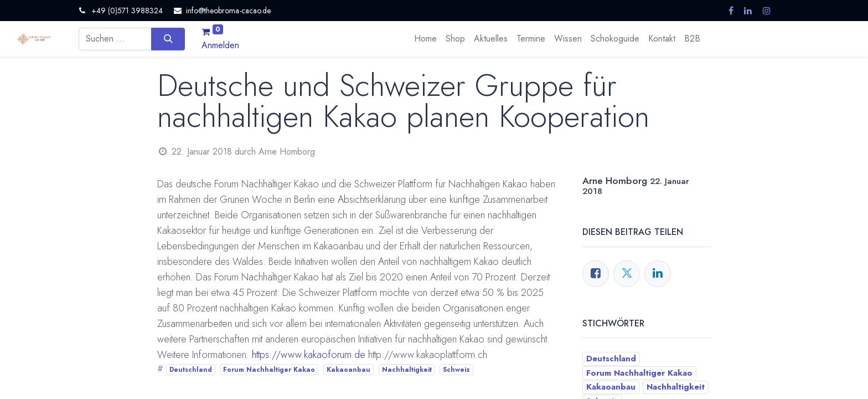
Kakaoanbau (348, 370)
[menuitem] (425, 39)
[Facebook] (596, 274)
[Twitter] (627, 274)
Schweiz (456, 370)
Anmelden (220, 45)
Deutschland (191, 370)
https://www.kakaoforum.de (309, 355)
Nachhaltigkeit (407, 370)
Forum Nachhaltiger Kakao (269, 370)
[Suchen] (168, 39)
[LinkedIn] (658, 274)
